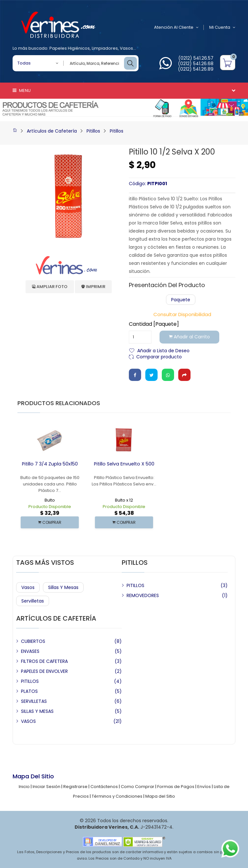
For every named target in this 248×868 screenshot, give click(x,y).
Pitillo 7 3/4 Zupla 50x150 (50, 464)
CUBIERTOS (33, 641)
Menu (22, 90)
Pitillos (93, 131)
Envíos (204, 787)
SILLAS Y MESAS (37, 711)
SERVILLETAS (34, 701)
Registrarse (75, 787)
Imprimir (93, 287)
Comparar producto (159, 356)
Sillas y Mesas (63, 587)
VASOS (28, 721)
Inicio (24, 787)
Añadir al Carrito (190, 337)
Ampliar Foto (50, 287)
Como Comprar (138, 787)
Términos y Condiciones (117, 796)
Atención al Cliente (175, 27)
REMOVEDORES (143, 595)
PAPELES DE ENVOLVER (44, 671)
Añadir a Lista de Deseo (163, 350)
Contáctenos (104, 787)
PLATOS (29, 691)
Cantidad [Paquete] (154, 324)
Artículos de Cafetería (52, 131)
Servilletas (33, 601)
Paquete (181, 300)
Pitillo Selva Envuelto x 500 (124, 464)
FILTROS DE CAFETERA (44, 661)
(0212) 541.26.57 (196, 58)
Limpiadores (105, 48)
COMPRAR (50, 522)
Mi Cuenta (222, 27)
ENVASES (30, 651)
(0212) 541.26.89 (196, 69)
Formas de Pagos (176, 787)
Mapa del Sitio (160, 796)
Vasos (126, 48)
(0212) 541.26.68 (196, 64)
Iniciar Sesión (46, 787)
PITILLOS (135, 585)
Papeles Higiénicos (70, 48)
